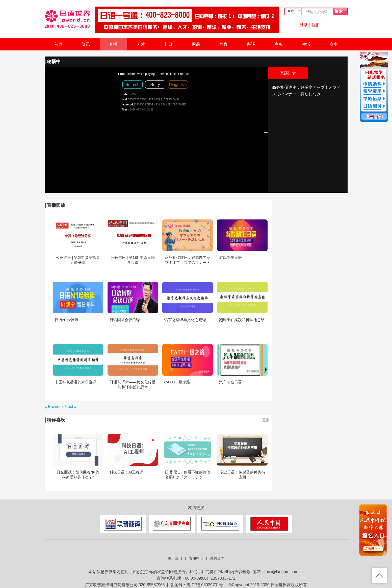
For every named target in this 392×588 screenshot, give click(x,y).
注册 (316, 25)
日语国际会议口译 (125, 320)
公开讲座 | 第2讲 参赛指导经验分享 (78, 260)
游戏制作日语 (230, 257)
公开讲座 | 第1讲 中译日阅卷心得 (133, 260)
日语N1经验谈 (67, 320)
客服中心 (196, 558)
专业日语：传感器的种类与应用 (242, 475)
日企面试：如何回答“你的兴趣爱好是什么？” (78, 475)
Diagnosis (178, 85)
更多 (266, 420)
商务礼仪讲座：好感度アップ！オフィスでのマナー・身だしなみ (188, 260)
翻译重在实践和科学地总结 (242, 320)
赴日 (168, 44)
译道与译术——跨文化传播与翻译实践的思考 (133, 385)
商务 (279, 44)
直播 (113, 44)
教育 (224, 44)
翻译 (251, 44)
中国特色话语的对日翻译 (76, 382)
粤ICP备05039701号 (205, 585)
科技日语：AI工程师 (126, 472)
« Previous (55, 407)
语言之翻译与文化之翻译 (185, 320)
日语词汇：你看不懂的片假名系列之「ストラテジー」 (188, 475)
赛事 (334, 44)
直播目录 (288, 73)
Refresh (132, 85)
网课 (196, 44)
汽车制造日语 (230, 382)
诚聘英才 (217, 558)
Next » (71, 407)
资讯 (86, 44)
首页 (58, 44)
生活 (306, 44)
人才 (141, 44)
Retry (155, 85)
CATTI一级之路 (177, 382)
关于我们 (175, 558)
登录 (304, 25)
